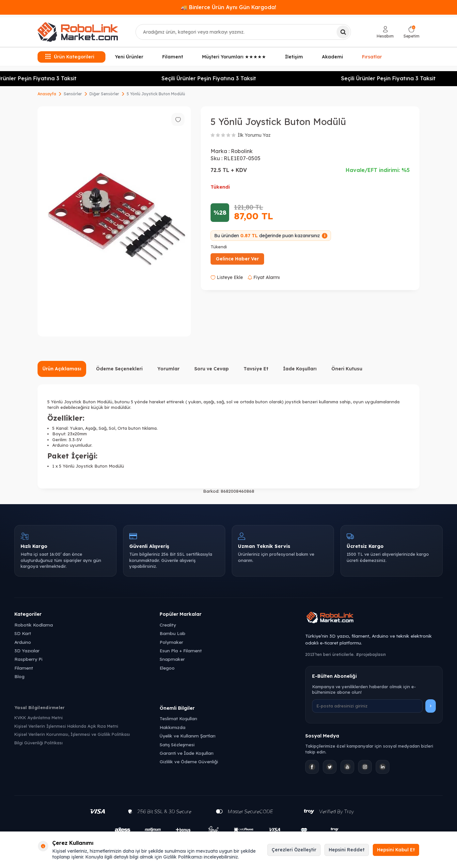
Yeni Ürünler (129, 57)
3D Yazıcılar (27, 651)
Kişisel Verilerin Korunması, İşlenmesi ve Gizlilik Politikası (72, 734)
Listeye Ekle (227, 277)
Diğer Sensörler (104, 94)
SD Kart (23, 633)
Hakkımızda (173, 727)
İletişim (294, 57)
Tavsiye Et (256, 369)
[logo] (78, 32)
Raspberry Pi (28, 659)
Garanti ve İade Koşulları (187, 753)
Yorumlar (168, 369)
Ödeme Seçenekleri (119, 369)
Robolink (242, 151)
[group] (114, 221)
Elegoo (167, 668)
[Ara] (343, 32)
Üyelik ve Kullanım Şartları (188, 736)
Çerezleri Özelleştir (294, 850)
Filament (173, 57)
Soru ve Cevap (212, 369)
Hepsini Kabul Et (396, 850)
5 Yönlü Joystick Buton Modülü (156, 94)
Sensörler (73, 94)
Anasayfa (47, 94)
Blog (19, 676)
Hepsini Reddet (347, 850)
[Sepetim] (411, 32)
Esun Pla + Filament (181, 651)
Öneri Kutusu (347, 369)
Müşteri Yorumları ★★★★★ (234, 57)
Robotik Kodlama (34, 625)
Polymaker (171, 642)
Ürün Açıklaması (62, 369)
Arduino (23, 642)
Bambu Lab (173, 633)
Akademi (332, 57)
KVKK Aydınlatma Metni (39, 718)
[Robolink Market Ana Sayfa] (374, 618)
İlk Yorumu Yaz (254, 135)
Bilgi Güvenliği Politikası (39, 743)
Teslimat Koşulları (178, 718)
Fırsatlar (372, 56)
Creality (168, 625)
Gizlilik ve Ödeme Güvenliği (189, 761)
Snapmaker (172, 659)
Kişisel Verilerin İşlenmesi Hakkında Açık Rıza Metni (66, 726)
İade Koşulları (300, 369)
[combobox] (243, 32)
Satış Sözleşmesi (177, 744)
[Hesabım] (385, 32)
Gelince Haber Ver (237, 259)
